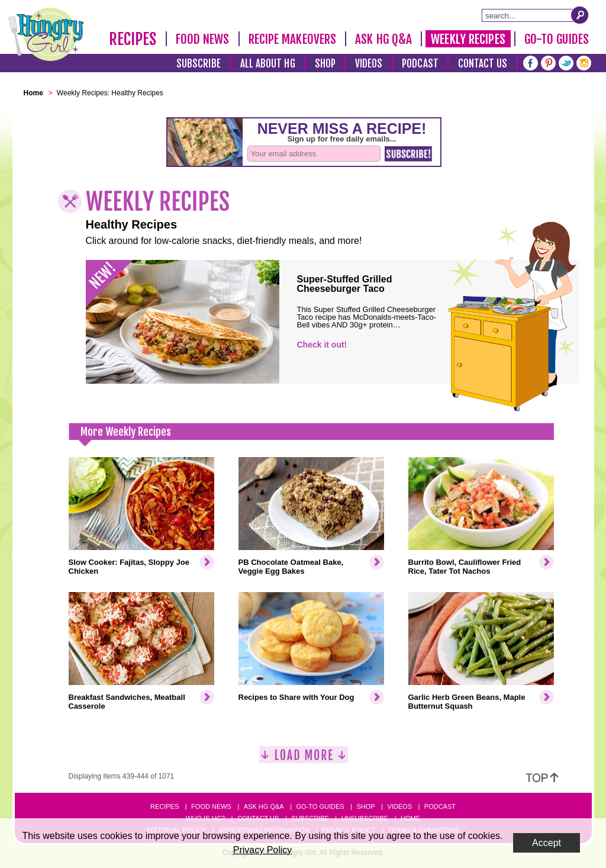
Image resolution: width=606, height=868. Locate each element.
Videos (369, 64)
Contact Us (483, 64)
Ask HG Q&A (383, 39)
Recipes (133, 39)
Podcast (420, 64)
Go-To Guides (557, 39)
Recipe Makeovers (293, 39)
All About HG (268, 64)
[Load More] (304, 759)
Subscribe (199, 64)
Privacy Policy (263, 850)
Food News (203, 39)
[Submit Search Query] (580, 15)
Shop (325, 64)
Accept (547, 843)
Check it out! (322, 345)
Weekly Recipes (468, 39)
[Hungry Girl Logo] (46, 34)
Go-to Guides (320, 806)
